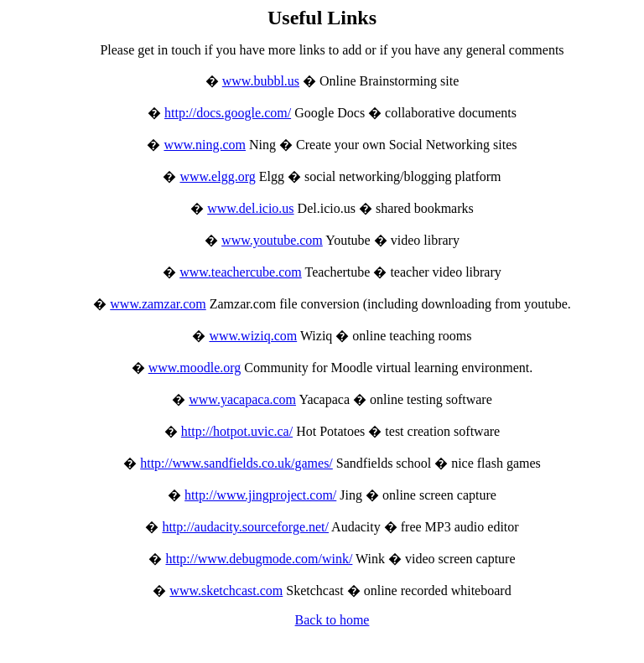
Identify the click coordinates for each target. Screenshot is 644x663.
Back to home (332, 620)
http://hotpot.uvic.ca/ (237, 431)
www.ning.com (205, 145)
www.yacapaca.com (242, 399)
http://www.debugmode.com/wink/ (259, 559)
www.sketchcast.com (226, 590)
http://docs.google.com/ (228, 113)
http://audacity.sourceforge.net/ (245, 527)
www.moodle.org (195, 368)
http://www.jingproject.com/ (260, 495)
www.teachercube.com (241, 272)
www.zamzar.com (158, 304)
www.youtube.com (272, 240)
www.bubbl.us (261, 81)
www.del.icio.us (250, 208)
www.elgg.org (217, 176)
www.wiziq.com (253, 336)
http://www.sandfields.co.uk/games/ (236, 463)
